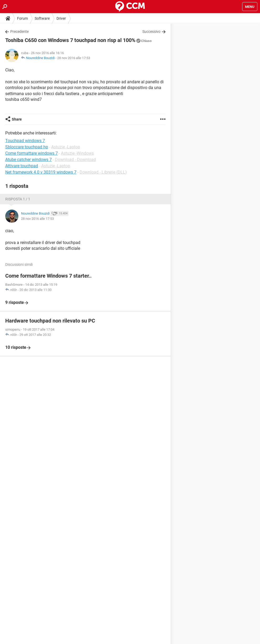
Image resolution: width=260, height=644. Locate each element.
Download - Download (75, 160)
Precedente (19, 32)
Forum (22, 18)
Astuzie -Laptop (66, 147)
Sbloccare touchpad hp (27, 147)
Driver (61, 18)
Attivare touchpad (22, 166)
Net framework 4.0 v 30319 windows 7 (41, 172)
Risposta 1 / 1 (18, 199)
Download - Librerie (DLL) (103, 172)
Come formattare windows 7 (32, 153)
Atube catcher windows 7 (28, 160)
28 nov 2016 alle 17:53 (74, 58)
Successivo (151, 32)
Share (17, 119)
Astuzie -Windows (77, 153)
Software (42, 18)
